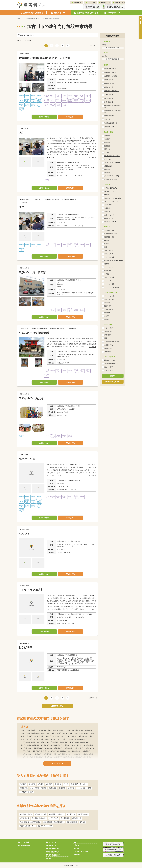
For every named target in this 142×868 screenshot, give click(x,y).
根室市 (74, 736)
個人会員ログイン (120, 2)
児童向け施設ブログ (52, 852)
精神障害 (49, 784)
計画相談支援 (77, 818)
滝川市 (85, 736)
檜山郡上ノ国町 (26, 745)
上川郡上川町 (56, 754)
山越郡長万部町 (74, 742)
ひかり (23, 133)
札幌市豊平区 (62, 730)
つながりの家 (27, 459)
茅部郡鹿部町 (45, 742)
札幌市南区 (71, 730)
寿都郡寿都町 (89, 745)
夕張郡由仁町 (26, 751)
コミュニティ (92, 2)
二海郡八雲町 (63, 742)
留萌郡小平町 (58, 757)
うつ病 (66, 784)
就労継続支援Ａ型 (41, 814)
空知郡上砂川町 (89, 748)
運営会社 (77, 848)
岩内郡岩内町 (48, 748)
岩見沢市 (87, 733)
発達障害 (23, 784)
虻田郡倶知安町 (37, 748)
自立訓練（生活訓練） (57, 814)
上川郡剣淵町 (38, 757)
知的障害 (41, 784)
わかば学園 (25, 647)
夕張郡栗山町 (45, 751)
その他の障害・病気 (27, 792)
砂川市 (90, 736)
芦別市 (41, 736)
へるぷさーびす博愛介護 (34, 333)
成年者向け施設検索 (24, 845)
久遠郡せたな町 (68, 745)
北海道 (25, 727)
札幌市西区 (79, 730)
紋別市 (57, 736)
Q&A (75, 842)
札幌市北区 (35, 730)
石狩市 (59, 739)
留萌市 (23, 736)
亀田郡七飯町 (35, 742)
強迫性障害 (53, 788)
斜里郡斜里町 (87, 757)
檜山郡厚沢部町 (37, 745)
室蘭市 (59, 733)
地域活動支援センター (28, 826)
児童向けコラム (51, 842)
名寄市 (63, 736)
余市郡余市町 (58, 748)
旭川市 (54, 733)
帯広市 (70, 733)
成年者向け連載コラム (53, 849)
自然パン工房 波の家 (32, 272)
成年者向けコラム (51, 845)
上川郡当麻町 (37, 754)
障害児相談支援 (72, 822)
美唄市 (36, 736)
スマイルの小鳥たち (31, 398)
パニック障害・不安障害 (38, 788)
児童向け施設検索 (23, 842)
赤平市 (52, 736)
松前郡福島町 (82, 739)
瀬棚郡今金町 (58, 745)
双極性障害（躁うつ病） (79, 784)
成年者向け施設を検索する (33, 18)
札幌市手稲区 (26, 733)
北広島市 (53, 739)
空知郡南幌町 (68, 748)
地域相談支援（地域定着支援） (54, 822)
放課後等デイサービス (45, 826)
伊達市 (47, 739)
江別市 (47, 736)
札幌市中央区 (26, 730)
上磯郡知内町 (26, 742)
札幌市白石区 (52, 730)
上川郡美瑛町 (76, 754)
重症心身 (58, 784)
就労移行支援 (71, 814)
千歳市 (79, 736)
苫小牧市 (30, 736)
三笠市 (68, 736)
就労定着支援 (25, 818)
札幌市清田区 (35, 733)
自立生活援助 (65, 818)
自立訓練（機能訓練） (39, 818)
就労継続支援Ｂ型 (26, 814)
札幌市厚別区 (88, 730)
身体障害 (32, 784)
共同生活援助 (54, 818)
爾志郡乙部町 (48, 745)
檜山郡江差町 (84, 742)
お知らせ (77, 845)
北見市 (76, 733)
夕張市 (81, 733)
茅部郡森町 (54, 742)
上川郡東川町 (66, 754)
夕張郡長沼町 (35, 751)
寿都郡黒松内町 (26, 748)
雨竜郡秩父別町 (65, 751)
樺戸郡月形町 (55, 751)
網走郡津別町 (77, 757)
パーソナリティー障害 (84, 788)
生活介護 (83, 822)
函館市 (43, 733)
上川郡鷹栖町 (86, 751)
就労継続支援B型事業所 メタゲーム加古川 (45, 58)
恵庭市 (41, 739)
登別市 (36, 739)
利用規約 (77, 855)
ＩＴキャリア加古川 (31, 590)
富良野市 (30, 739)
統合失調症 (24, 788)
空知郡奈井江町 (78, 748)
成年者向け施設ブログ (53, 855)
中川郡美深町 (48, 757)
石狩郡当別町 (72, 739)
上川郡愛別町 (47, 754)
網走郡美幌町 (68, 757)
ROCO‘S (24, 534)
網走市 (93, 733)
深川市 (23, 739)
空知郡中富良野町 (27, 757)
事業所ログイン (106, 2)
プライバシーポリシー (81, 852)
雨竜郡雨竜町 (76, 751)
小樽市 (48, 733)
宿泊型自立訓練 (83, 814)
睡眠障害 (62, 788)
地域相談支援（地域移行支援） (30, 822)
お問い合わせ (78, 2)
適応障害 (71, 788)
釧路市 (65, 733)
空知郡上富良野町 (87, 754)
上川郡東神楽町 (26, 754)
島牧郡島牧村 (79, 745)
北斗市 (64, 739)
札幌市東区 (43, 730)
